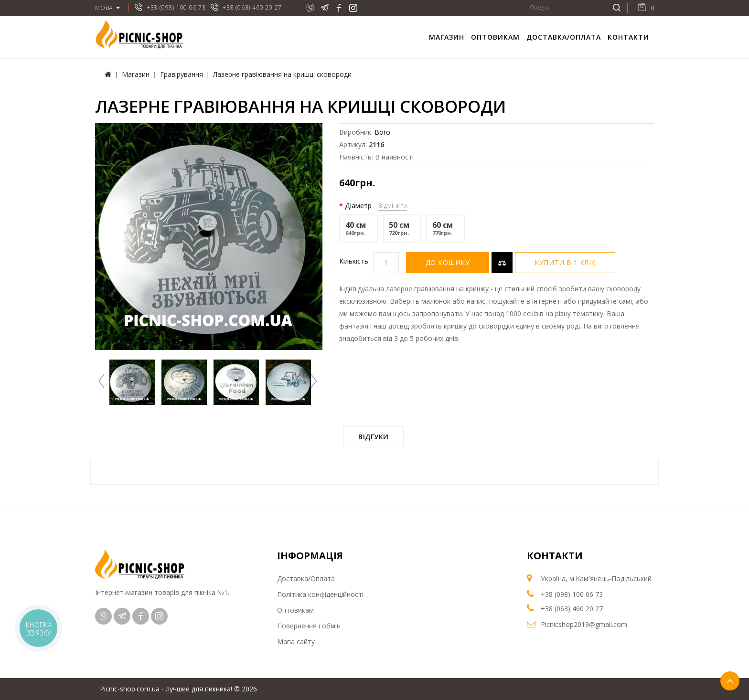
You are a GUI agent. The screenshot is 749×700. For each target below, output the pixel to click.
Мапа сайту (296, 642)
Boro (382, 132)
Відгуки (374, 437)
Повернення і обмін (309, 626)
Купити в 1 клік (565, 262)
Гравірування (182, 74)
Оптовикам (495, 37)
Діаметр (358, 206)
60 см (445, 228)
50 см (402, 228)
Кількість (354, 261)
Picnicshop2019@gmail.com (584, 624)
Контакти (628, 37)
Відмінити (393, 205)
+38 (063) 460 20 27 (252, 7)
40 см (358, 228)
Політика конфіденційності (320, 594)
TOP (730, 681)
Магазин (447, 37)
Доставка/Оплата (564, 37)
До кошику (448, 262)
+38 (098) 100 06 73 (176, 7)
